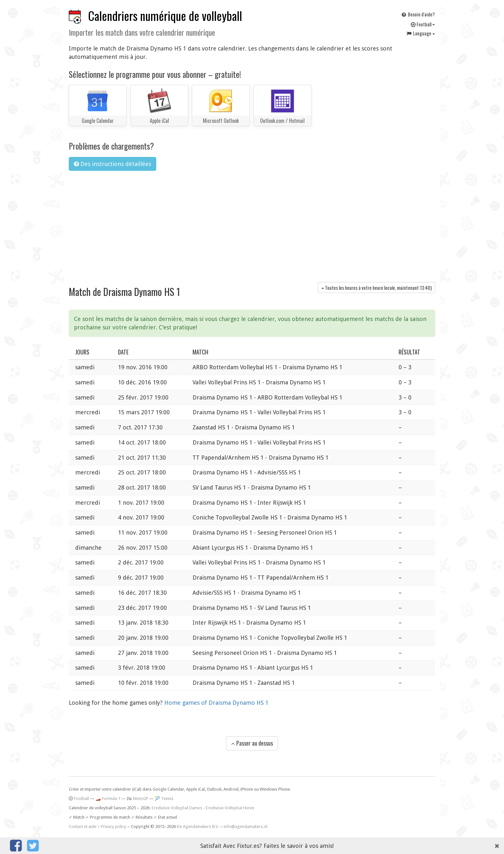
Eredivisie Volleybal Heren (230, 808)
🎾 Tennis (164, 799)
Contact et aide (83, 826)
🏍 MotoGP (137, 799)
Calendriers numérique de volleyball (165, 16)
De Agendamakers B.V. (198, 826)
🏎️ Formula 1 (108, 799)
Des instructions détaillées (113, 164)
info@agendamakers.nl (246, 826)
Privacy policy (114, 826)
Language (420, 33)
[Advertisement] (252, 224)
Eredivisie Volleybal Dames (177, 808)
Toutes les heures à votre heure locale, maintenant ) (377, 288)
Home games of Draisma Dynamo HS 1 (216, 703)
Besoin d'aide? (418, 14)
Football (423, 24)
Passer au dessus (252, 743)
